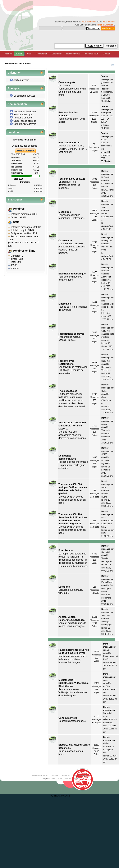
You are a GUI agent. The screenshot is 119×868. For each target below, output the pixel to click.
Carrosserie (65, 241)
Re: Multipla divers (105, 494)
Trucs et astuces (68, 391)
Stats (16, 222)
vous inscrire (109, 22)
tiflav (103, 517)
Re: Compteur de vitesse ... (107, 183)
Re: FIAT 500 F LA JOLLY (107, 119)
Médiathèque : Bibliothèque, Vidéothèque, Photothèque (74, 683)
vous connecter (89, 22)
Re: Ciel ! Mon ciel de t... (108, 307)
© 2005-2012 (64, 796)
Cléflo (104, 391)
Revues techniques (24, 115)
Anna (104, 487)
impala (106, 650)
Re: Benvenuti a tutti (106, 146)
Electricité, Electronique (72, 274)
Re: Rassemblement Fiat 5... (111, 656)
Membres (19, 209)
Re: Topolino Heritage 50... (108, 558)
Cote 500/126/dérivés (25, 124)
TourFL (104, 140)
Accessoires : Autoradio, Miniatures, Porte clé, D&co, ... (72, 426)
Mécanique (65, 212)
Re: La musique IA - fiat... (109, 750)
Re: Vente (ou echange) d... (107, 622)
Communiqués (67, 82)
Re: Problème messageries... (107, 89)
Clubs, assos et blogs (25, 121)
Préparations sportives (71, 334)
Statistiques (15, 200)
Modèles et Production (25, 112)
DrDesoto (106, 177)
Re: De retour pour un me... (107, 588)
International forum (69, 143)
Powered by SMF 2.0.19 (42, 775)
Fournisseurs (66, 550)
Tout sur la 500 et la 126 (72, 179)
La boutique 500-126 (24, 96)
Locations (64, 587)
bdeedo (15, 268)
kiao (103, 301)
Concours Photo (68, 718)
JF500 (14, 265)
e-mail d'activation (105, 25)
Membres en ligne (24, 251)
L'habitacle (65, 304)
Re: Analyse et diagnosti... (106, 277)
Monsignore (106, 113)
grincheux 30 (107, 82)
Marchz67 (106, 271)
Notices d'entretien (23, 118)
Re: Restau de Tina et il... (106, 367)
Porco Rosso (107, 582)
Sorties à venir (21, 80)
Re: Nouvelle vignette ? (106, 460)
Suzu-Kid (105, 331)
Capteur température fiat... (108, 524)
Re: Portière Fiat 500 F (107, 247)
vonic (106, 680)
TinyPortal (54, 796)
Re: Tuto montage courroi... (108, 337)
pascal (104, 424)
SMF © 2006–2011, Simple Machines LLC (72, 775)
